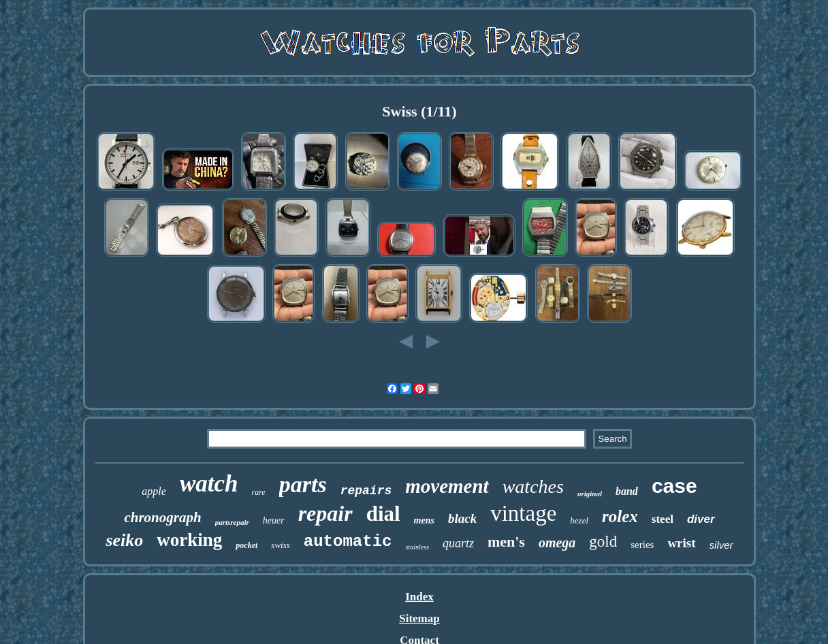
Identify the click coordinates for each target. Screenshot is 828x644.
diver (701, 519)
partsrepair (232, 522)
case (674, 486)
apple (154, 491)
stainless (417, 547)
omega (557, 543)
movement (447, 486)
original (590, 494)
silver (721, 545)
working (189, 540)
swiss (280, 545)
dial (383, 514)
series (642, 545)
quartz (458, 543)
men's (506, 542)
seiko (124, 540)
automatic (348, 542)
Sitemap (419, 618)
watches (533, 486)
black (462, 518)
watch (209, 484)
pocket (246, 545)
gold (603, 542)
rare (258, 492)
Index (419, 597)
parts (303, 484)
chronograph (162, 517)
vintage (523, 513)
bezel (579, 520)
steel (663, 519)
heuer (274, 520)
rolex (620, 516)
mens (424, 520)
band (627, 491)
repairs (366, 491)
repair (325, 513)
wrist (681, 543)
